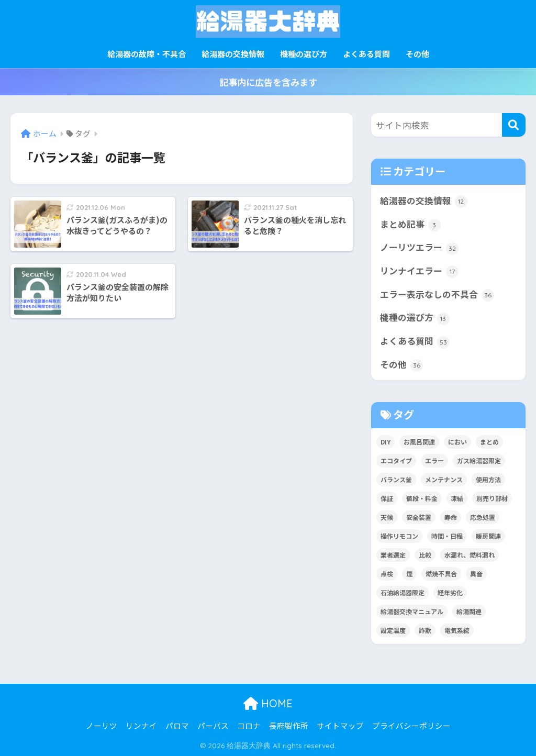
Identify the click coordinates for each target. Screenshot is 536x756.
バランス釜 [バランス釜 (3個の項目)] (396, 479)
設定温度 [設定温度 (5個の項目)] (393, 630)
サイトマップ (340, 725)
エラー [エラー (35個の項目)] (434, 460)
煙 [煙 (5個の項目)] (409, 574)
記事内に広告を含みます (268, 82)
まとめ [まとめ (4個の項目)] (489, 442)
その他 (417, 54)
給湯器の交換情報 (233, 54)
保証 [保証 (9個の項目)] (387, 498)
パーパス (213, 725)
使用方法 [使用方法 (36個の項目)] (488, 479)
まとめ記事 (410, 225)
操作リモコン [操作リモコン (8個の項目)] (399, 536)
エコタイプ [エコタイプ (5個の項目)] (396, 460)
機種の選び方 (304, 54)
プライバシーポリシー (411, 725)
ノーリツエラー (419, 248)
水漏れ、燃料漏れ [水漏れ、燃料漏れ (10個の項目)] (470, 555)
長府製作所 (289, 725)
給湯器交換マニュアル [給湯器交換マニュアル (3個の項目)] (412, 611)
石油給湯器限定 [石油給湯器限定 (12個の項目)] (403, 592)
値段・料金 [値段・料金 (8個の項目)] (422, 498)
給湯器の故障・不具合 (147, 54)
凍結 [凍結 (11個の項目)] (457, 498)
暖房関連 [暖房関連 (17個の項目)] (488, 536)
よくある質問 (366, 54)
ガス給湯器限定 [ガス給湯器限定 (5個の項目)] (479, 460)
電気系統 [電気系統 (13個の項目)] (457, 630)
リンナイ (141, 725)
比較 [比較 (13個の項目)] (425, 555)
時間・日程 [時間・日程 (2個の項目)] (447, 536)
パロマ (177, 725)
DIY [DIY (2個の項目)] (386, 442)
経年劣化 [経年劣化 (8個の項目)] (450, 592)
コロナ (249, 725)
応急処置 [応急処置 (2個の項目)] (483, 517)
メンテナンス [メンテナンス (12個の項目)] (444, 479)
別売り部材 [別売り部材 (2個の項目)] (492, 498)
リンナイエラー (419, 271)
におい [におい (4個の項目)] (457, 442)
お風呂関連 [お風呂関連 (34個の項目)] (419, 442)
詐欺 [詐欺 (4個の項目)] (425, 630)
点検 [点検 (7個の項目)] (387, 574)
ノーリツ (102, 725)
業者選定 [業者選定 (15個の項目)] (393, 555)
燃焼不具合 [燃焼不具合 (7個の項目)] (441, 574)
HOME (268, 703)
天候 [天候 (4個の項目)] (387, 517)
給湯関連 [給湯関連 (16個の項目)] (469, 611)
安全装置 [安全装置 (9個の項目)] (419, 517)
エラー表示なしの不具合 (437, 295)
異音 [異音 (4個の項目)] (476, 574)
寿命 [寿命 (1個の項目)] (451, 517)
